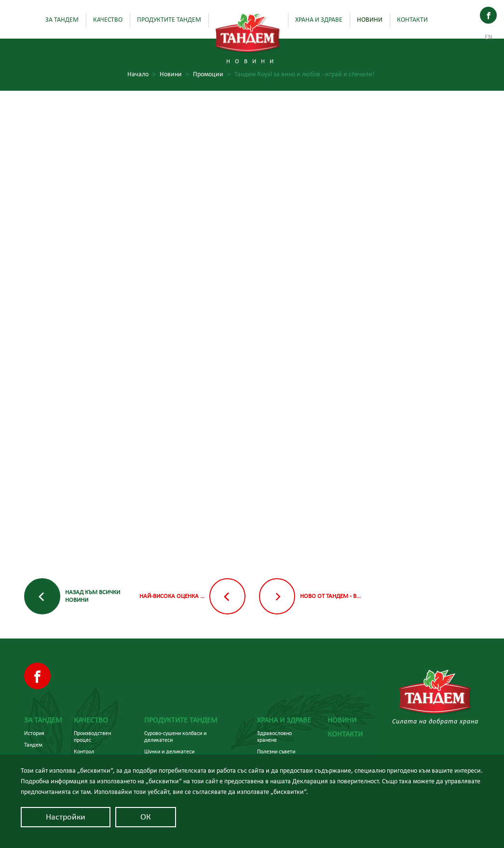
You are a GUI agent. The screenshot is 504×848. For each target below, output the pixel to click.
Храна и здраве (319, 20)
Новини (370, 20)
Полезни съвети (276, 751)
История (34, 733)
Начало (142, 75)
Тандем (33, 745)
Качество (108, 20)
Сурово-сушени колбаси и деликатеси (175, 737)
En (489, 37)
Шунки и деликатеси (169, 751)
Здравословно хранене (274, 737)
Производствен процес (92, 737)
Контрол (84, 751)
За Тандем (62, 20)
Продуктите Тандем (169, 20)
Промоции (212, 75)
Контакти (412, 20)
